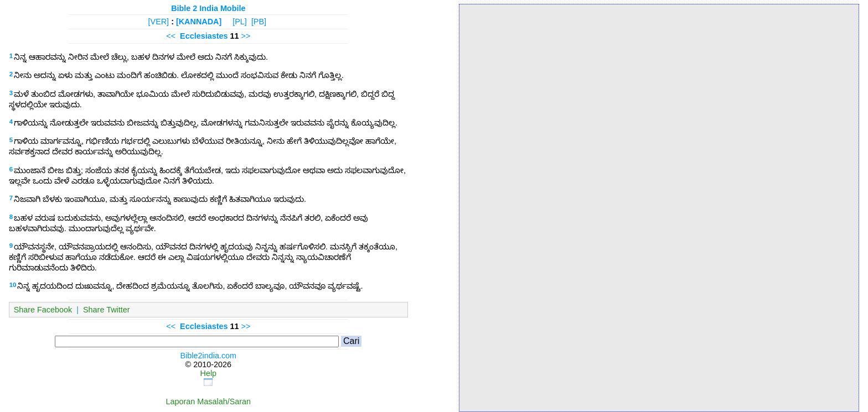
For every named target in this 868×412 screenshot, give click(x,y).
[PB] (259, 22)
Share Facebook (43, 310)
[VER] (159, 22)
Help (209, 373)
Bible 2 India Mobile (208, 8)
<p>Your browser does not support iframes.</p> (659, 207)
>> (246, 36)
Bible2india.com (209, 356)
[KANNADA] (199, 22)
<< (171, 36)
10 (13, 285)
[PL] (240, 22)
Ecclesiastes (204, 36)
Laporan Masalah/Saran (209, 401)
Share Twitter (107, 310)
